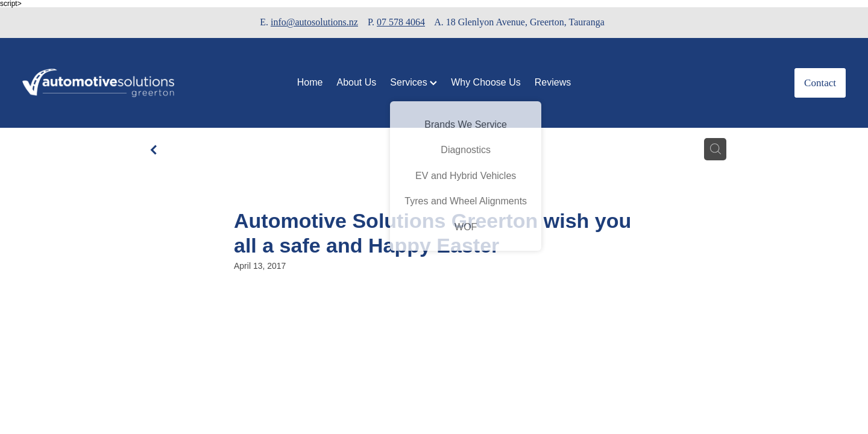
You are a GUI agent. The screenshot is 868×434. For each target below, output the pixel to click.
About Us (356, 82)
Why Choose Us (486, 82)
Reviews (553, 82)
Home (310, 82)
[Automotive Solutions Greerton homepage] (105, 83)
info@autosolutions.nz (314, 22)
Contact (820, 83)
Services (414, 82)
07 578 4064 (401, 22)
